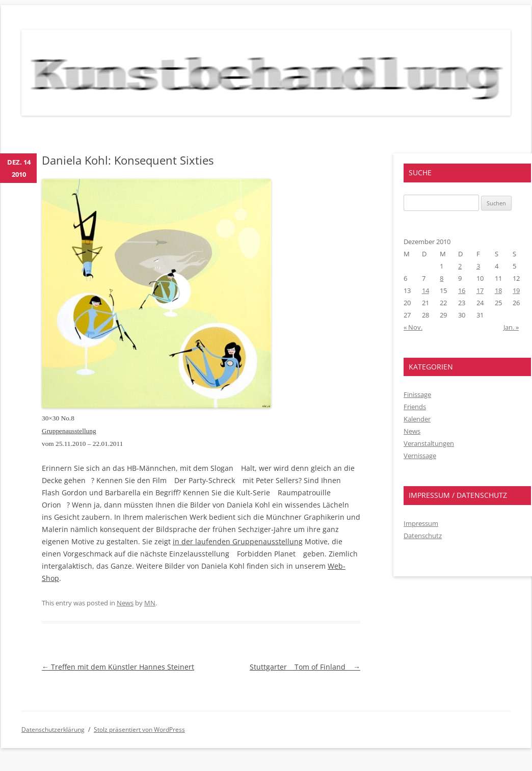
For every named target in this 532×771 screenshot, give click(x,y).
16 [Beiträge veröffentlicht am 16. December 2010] (462, 290)
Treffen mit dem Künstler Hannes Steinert (118, 667)
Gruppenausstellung (69, 431)
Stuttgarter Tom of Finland (305, 667)
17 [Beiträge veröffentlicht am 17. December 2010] (480, 290)
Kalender (417, 419)
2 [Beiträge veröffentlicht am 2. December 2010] (460, 266)
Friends (415, 407)
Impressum (421, 523)
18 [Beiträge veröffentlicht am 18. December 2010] (498, 290)
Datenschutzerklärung (53, 729)
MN (150, 603)
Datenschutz (423, 536)
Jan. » (511, 327)
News (125, 603)
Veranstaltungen (429, 443)
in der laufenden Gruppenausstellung (238, 541)
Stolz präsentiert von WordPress (139, 729)
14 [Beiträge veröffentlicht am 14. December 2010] (425, 290)
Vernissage (420, 456)
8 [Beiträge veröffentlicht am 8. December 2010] (442, 278)
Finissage (417, 394)
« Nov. (413, 327)
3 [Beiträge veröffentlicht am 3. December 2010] (478, 266)
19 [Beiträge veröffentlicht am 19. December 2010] (516, 290)
